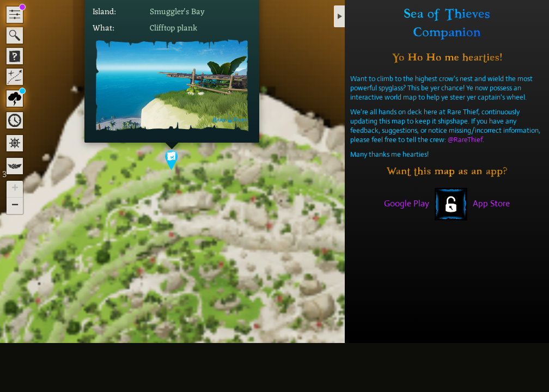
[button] (172, 160)
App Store (491, 203)
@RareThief (465, 140)
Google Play (407, 203)
